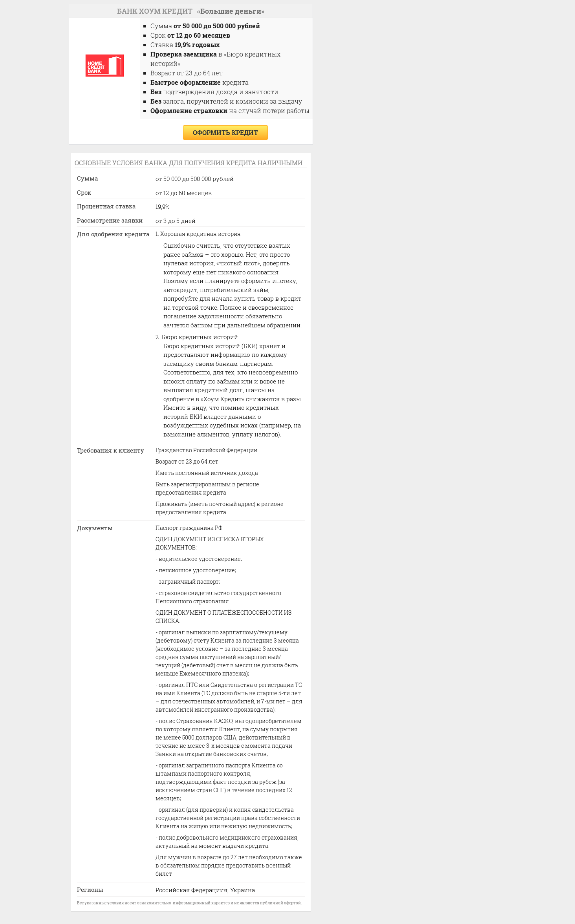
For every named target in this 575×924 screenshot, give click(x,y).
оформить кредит (225, 132)
